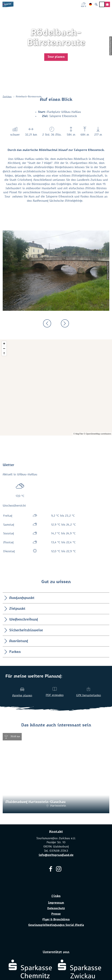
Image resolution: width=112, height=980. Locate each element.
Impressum (56, 903)
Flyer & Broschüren (56, 920)
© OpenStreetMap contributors (97, 434)
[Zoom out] (4, 348)
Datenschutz (56, 908)
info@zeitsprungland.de (56, 855)
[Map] (56, 387)
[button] (56, 57)
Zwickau (7, 97)
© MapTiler (78, 434)
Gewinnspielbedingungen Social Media (56, 925)
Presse (56, 914)
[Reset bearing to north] (4, 353)
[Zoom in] (4, 344)
